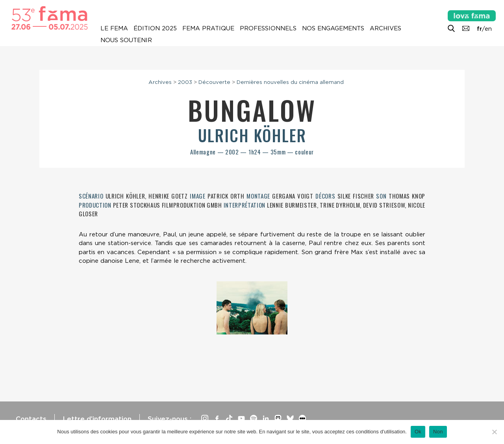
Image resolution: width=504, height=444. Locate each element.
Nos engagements (333, 28)
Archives (385, 28)
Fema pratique (208, 28)
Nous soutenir (126, 40)
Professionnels (268, 28)
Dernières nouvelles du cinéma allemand (290, 82)
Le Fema (114, 28)
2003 (185, 82)
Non (438, 432)
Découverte (214, 82)
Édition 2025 (155, 28)
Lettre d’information (97, 419)
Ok (418, 432)
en (488, 29)
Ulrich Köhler (252, 135)
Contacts (31, 419)
